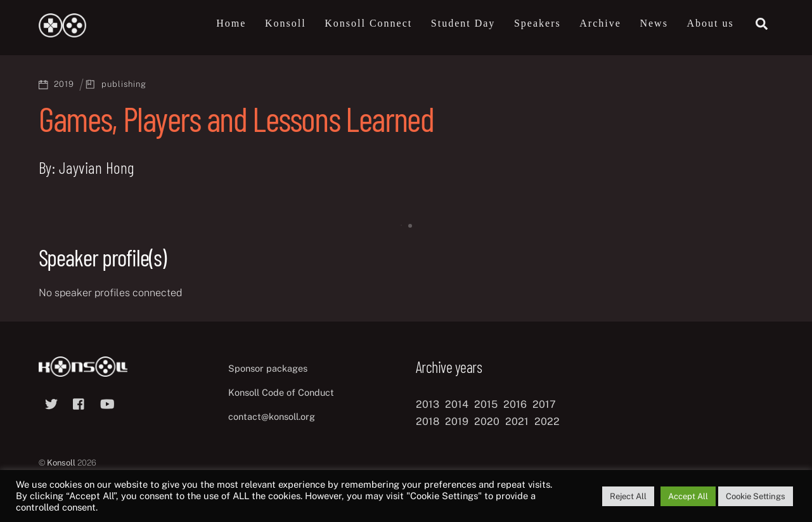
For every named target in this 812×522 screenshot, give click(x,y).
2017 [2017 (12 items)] (544, 404)
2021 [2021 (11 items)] (517, 421)
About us (710, 23)
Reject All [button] (628, 496)
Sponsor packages (268, 368)
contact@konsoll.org (272, 416)
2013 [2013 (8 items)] (428, 404)
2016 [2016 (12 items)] (515, 404)
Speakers (538, 23)
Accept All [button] (688, 496)
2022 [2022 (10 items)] (547, 421)
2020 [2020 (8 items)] (487, 421)
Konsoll (286, 23)
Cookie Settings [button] (756, 496)
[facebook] (79, 402)
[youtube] (107, 402)
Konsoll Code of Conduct (281, 392)
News (654, 23)
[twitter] (51, 402)
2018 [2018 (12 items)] (428, 421)
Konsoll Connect (368, 23)
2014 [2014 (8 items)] (457, 404)
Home (231, 23)
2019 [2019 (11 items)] (457, 421)
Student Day (463, 23)
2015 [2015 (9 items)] (486, 404)
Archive (600, 23)
